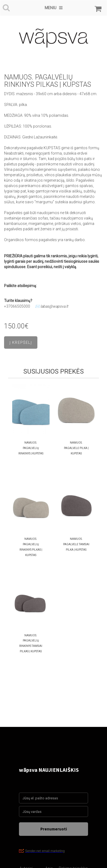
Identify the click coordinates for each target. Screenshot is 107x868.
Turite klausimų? (19, 301)
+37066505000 (17, 306)
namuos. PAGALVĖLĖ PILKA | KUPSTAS (76, 448)
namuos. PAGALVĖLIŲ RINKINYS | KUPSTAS (31, 448)
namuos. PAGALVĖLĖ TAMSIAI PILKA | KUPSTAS (76, 544)
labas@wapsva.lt (54, 306)
